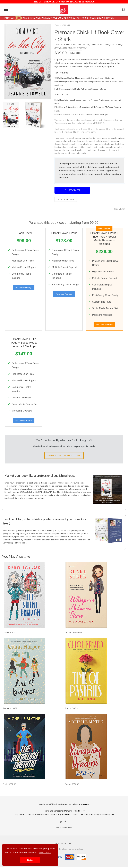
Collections (104, 816)
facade (70, 144)
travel (73, 150)
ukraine (80, 150)
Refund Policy (78, 812)
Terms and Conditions (53, 812)
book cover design (107, 150)
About (22, 816)
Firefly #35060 (10, 785)
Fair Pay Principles (62, 816)
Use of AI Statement (89, 816)
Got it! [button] (30, 860)
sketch (62, 150)
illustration (119, 144)
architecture (71, 141)
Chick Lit (67, 25)
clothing (101, 141)
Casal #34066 (9, 634)
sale (111, 147)
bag (79, 141)
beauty (85, 141)
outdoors (74, 147)
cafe (91, 141)
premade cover (91, 150)
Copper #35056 (72, 785)
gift (84, 144)
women (85, 138)
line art (66, 147)
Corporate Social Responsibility (39, 816)
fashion (93, 138)
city (95, 141)
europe (104, 138)
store (68, 150)
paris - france (66, 138)
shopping (77, 138)
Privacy (68, 812)
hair (96, 144)
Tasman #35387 (10, 709)
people (89, 147)
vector (57, 141)
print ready (81, 153)
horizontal (103, 144)
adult (63, 141)
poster (96, 147)
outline (82, 147)
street (117, 138)
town (122, 138)
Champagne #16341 (74, 634)
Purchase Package (24, 288)
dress (64, 144)
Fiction (58, 25)
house (111, 144)
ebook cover (70, 153)
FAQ (16, 816)
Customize (72, 190)
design (58, 144)
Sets (112, 816)
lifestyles (58, 147)
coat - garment (112, 141)
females (78, 144)
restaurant (104, 147)
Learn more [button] (45, 853)
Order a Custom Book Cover (64, 457)
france (110, 138)
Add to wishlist (66, 199)
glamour (90, 144)
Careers (75, 816)
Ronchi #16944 (72, 709)
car (98, 138)
